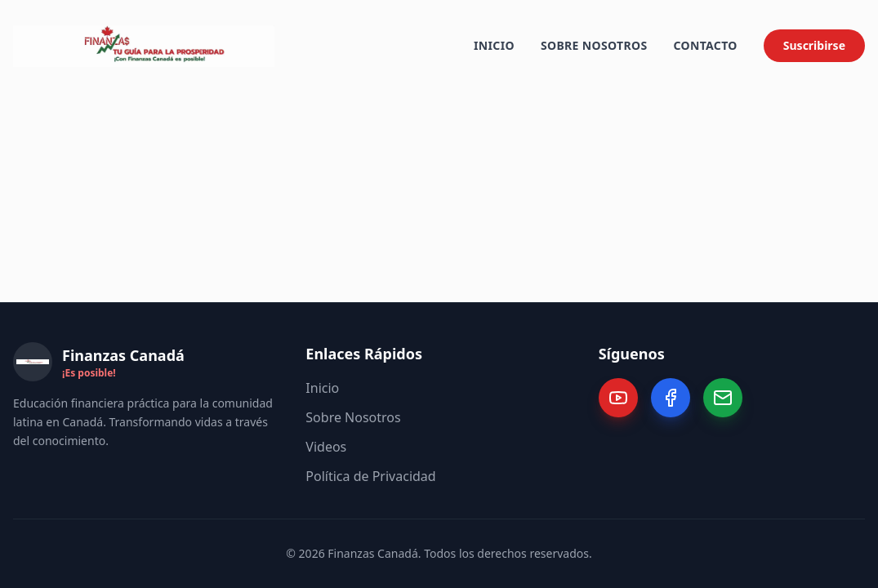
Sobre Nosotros (594, 45)
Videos (326, 447)
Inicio (494, 45)
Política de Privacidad (370, 476)
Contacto (705, 45)
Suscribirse (814, 45)
